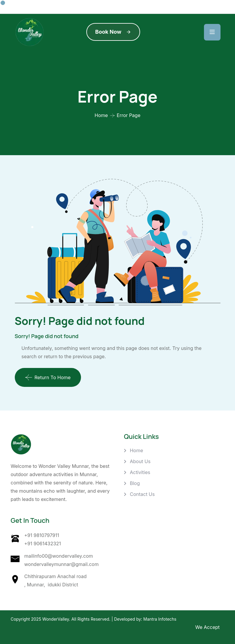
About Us (140, 461)
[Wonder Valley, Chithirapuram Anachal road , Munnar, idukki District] (199, 548)
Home (101, 115)
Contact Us (142, 494)
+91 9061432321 (43, 544)
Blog (135, 483)
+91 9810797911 (42, 535)
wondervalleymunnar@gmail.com (61, 564)
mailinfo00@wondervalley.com (59, 556)
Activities (140, 472)
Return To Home (48, 377)
